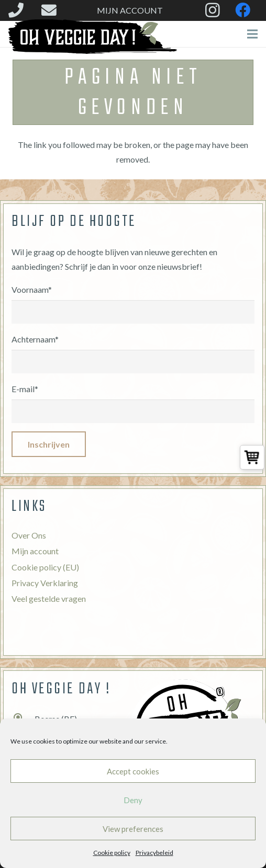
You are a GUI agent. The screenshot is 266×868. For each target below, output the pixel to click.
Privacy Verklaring (45, 583)
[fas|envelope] (52, 10)
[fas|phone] (19, 10)
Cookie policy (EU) (45, 567)
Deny (133, 800)
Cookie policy (112, 853)
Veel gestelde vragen (49, 598)
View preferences (133, 829)
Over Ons (29, 535)
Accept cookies (133, 771)
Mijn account (35, 551)
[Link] (93, 37)
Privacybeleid (154, 853)
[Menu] (252, 34)
